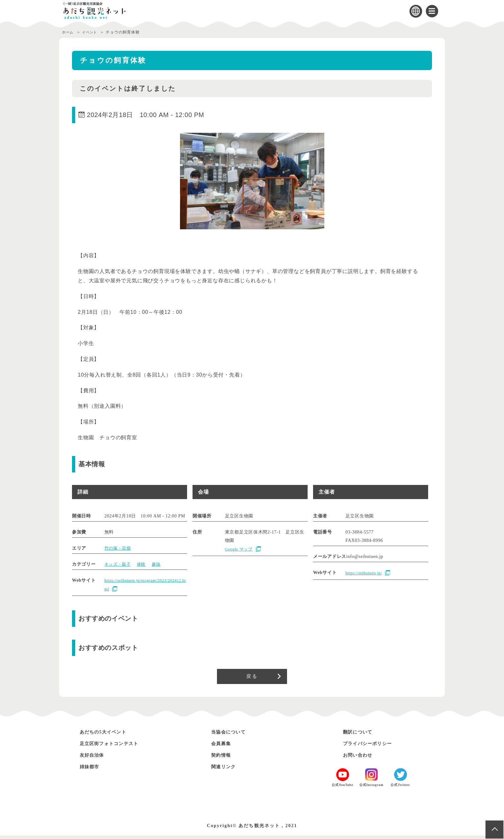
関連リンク (226, 770)
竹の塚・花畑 (119, 548)
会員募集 (223, 747)
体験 (144, 564)
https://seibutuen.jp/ (366, 573)
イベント (93, 32)
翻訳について (361, 735)
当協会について (232, 735)
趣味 (159, 564)
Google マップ (240, 549)
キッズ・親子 (119, 564)
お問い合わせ (361, 758)
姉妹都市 (92, 770)
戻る (252, 678)
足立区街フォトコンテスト (115, 747)
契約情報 (223, 758)
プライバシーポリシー (373, 747)
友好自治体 (94, 758)
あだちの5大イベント (108, 735)
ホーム (68, 32)
